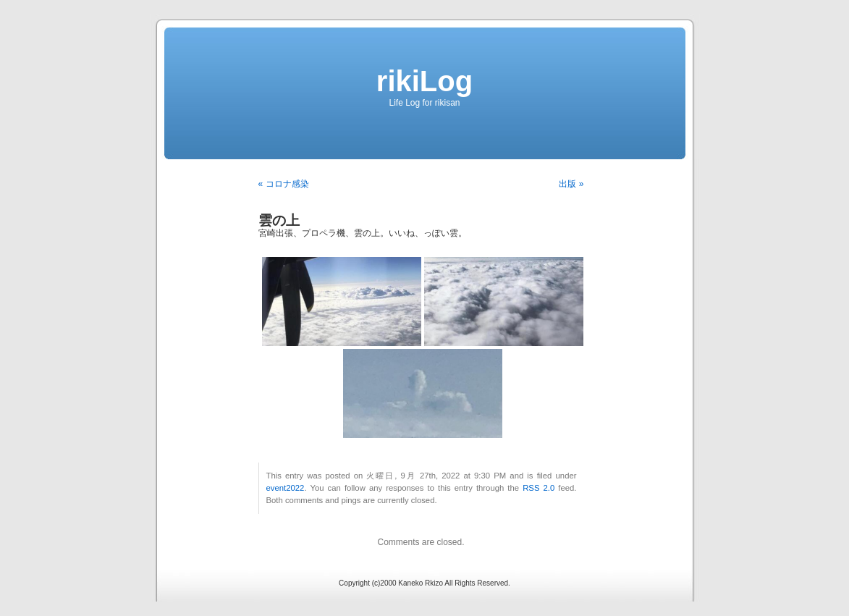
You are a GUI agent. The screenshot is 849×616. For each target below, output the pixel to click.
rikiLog (424, 81)
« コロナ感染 (284, 184)
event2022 (286, 488)
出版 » (571, 184)
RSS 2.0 (538, 488)
